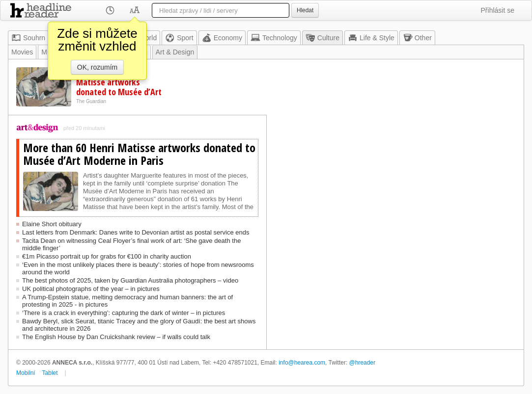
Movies (22, 52)
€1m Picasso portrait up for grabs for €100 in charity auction (107, 256)
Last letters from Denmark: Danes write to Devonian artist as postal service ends (136, 232)
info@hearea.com (302, 363)
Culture (322, 38)
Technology (274, 38)
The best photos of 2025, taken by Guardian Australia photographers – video (130, 280)
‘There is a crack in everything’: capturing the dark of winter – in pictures (124, 313)
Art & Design (175, 52)
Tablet (50, 373)
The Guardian (91, 101)
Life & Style (371, 38)
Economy (222, 38)
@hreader (363, 363)
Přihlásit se (498, 10)
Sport (179, 38)
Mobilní (26, 373)
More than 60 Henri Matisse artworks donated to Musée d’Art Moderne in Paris (119, 87)
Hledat (305, 10)
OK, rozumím (97, 67)
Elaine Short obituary (52, 224)
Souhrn (28, 38)
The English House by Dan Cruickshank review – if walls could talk (116, 337)
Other (417, 38)
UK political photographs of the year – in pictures (91, 289)
